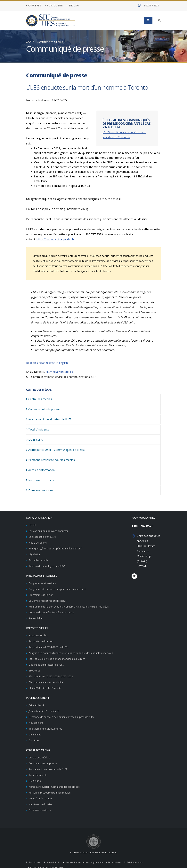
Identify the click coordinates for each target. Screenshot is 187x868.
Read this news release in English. (47, 363)
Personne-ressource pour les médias (51, 785)
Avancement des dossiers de (49, 419)
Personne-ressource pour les (50, 460)
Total (38, 429)
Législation (35, 553)
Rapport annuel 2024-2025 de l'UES (49, 644)
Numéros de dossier (41, 796)
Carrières (34, 6)
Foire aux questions (40, 802)
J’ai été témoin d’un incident (45, 706)
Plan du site (54, 6)
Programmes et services (43, 581)
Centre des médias (51, 42)
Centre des (39, 399)
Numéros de (40, 480)
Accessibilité (36, 615)
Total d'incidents (38, 768)
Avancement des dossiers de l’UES (49, 762)
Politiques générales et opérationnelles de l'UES (57, 548)
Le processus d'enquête (43, 536)
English (73, 6)
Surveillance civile (39, 559)
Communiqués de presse (44, 757)
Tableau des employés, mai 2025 (48, 565)
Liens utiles (35, 728)
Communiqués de (43, 409)
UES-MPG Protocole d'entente (46, 683)
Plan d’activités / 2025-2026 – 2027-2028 (51, 672)
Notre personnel (38, 542)
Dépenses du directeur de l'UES (47, 661)
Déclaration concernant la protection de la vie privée (94, 854)
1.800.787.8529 (149, 6)
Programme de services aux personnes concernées (59, 587)
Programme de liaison (41, 593)
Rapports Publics (39, 632)
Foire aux (40, 490)
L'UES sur (34, 440)
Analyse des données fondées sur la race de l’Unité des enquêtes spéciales (73, 649)
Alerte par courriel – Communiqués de (56, 450)
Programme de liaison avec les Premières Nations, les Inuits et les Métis (71, 604)
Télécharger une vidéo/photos (47, 723)
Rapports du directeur (42, 638)
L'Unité (33, 525)
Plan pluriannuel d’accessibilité (47, 678)
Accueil (31, 42)
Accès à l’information (41, 791)
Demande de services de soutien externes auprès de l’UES (63, 712)
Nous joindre (36, 717)
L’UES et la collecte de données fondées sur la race (58, 655)
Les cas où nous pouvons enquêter (49, 531)
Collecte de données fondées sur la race (53, 610)
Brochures (35, 666)
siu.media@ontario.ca (59, 372)
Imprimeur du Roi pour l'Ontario (47, 859)
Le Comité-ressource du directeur (48, 598)
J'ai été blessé (37, 700)
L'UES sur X (35, 774)
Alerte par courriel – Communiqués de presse (55, 779)
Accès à (40, 470)
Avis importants (137, 854)
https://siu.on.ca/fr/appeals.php (56, 239)
